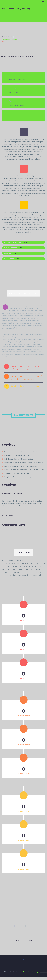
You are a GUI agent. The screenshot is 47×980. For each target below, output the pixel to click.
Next (31, 943)
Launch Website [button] (24, 415)
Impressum (39, 975)
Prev (16, 943)
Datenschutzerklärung (29, 975)
